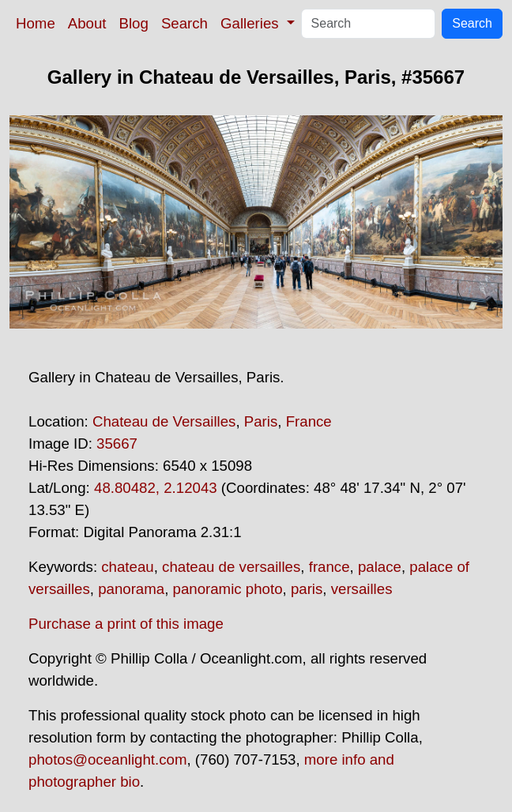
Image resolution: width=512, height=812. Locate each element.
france (329, 567)
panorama (131, 589)
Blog (134, 23)
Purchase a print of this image (126, 624)
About (87, 23)
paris (307, 589)
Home (36, 23)
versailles (362, 589)
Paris (261, 421)
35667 (117, 444)
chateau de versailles (231, 567)
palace (380, 567)
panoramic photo (228, 589)
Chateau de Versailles (164, 421)
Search (184, 23)
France (309, 421)
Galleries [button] (252, 23)
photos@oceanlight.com (107, 759)
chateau (127, 567)
